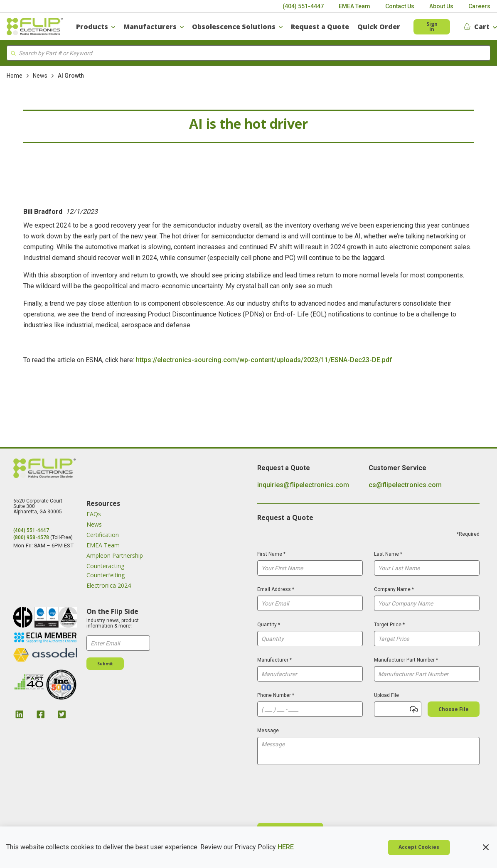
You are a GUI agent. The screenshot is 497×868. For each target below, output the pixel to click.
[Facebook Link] (41, 714)
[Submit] (105, 664)
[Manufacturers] (154, 27)
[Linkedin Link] (20, 714)
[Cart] (480, 27)
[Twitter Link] (62, 714)
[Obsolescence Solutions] (237, 27)
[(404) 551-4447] (303, 6)
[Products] (96, 27)
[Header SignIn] (432, 27)
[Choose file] (454, 709)
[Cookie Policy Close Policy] (486, 847)
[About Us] (441, 6)
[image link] (23, 618)
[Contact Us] (400, 6)
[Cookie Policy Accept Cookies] (419, 847)
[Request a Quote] (320, 27)
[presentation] (320, 795)
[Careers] (479, 6)
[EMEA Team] (354, 6)
